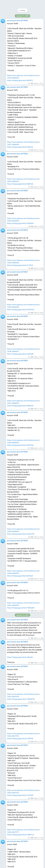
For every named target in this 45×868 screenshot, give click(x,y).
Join (33, 3)
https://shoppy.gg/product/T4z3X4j (20, 807)
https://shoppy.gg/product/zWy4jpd (20, 48)
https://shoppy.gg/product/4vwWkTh (21, 741)
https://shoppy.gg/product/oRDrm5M (21, 679)
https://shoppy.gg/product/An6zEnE (20, 258)
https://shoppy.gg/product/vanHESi (20, 342)
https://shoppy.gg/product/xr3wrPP (20, 14)
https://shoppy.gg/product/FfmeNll (20, 401)
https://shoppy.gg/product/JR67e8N (20, 480)
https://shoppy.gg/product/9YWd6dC (21, 223)
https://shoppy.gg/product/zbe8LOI (20, 711)
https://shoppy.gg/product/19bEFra (20, 837)
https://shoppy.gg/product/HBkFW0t (21, 144)
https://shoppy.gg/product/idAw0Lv (20, 529)
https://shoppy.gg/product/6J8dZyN (20, 179)
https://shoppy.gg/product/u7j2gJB (20, 573)
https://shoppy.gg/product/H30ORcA (21, 292)
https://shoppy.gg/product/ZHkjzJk (20, 433)
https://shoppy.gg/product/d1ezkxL (20, 642)
